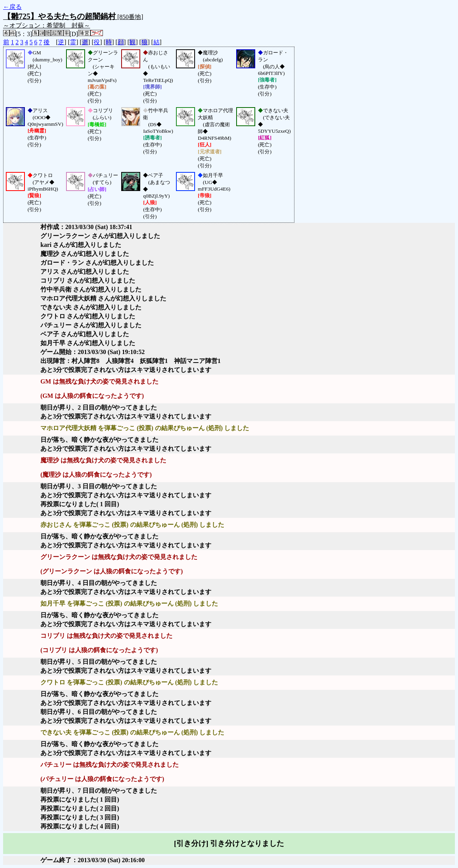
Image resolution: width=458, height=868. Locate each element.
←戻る (12, 7)
